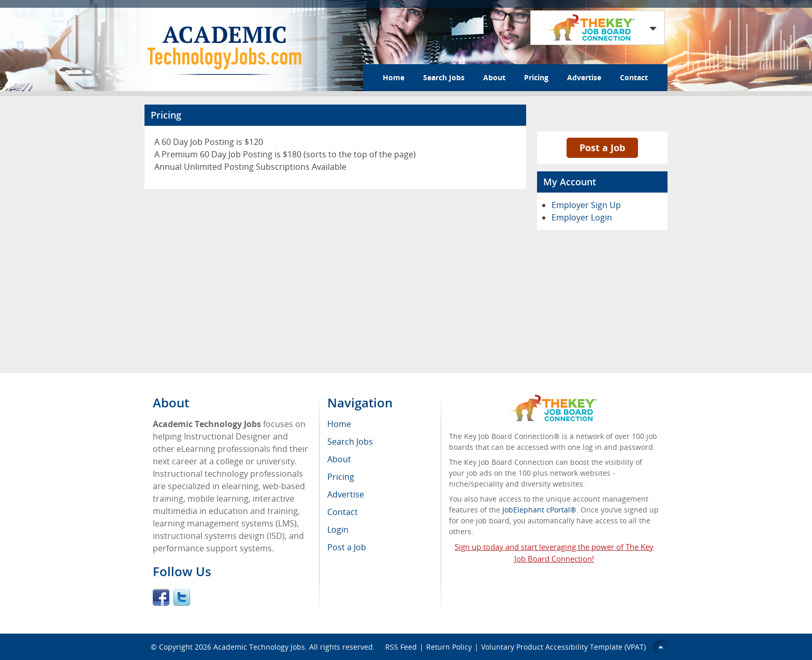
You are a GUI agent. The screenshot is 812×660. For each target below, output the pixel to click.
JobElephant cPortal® (539, 510)
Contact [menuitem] (343, 512)
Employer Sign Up (586, 205)
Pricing (536, 77)
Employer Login (582, 217)
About (494, 77)
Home (394, 77)
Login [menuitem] (338, 530)
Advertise (584, 77)
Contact (634, 77)
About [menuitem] (339, 459)
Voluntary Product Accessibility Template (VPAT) (563, 647)
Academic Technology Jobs (259, 647)
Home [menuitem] (339, 424)
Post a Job (602, 148)
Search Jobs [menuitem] (350, 442)
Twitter (182, 597)
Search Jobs (444, 77)
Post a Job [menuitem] (347, 547)
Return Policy (449, 647)
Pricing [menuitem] (341, 477)
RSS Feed (401, 647)
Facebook (161, 597)
